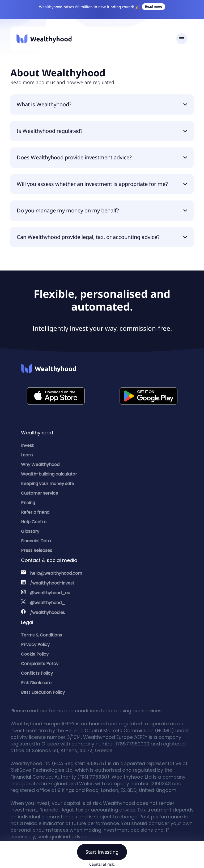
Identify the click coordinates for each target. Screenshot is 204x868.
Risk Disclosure (36, 683)
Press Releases (37, 550)
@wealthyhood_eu (50, 593)
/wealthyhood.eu (48, 612)
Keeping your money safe (48, 484)
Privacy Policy (35, 645)
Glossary (30, 531)
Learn (27, 455)
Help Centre (34, 522)
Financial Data (36, 541)
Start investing (102, 852)
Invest (27, 445)
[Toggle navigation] (182, 39)
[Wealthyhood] (44, 39)
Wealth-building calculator (49, 474)
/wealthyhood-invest (52, 583)
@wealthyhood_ (48, 603)
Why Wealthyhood (40, 464)
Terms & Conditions (41, 635)
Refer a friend (35, 512)
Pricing (28, 503)
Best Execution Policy (43, 692)
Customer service (40, 493)
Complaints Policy (40, 664)
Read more (154, 6)
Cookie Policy (35, 654)
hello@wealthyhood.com (56, 573)
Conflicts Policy (37, 673)
